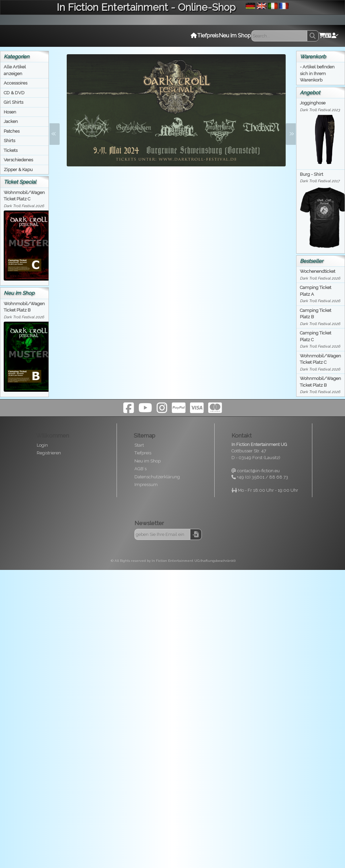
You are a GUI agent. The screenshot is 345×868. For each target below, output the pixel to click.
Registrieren (49, 453)
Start (139, 445)
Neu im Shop (148, 461)
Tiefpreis (143, 453)
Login (42, 445)
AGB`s (140, 469)
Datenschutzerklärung (157, 477)
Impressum (146, 485)
